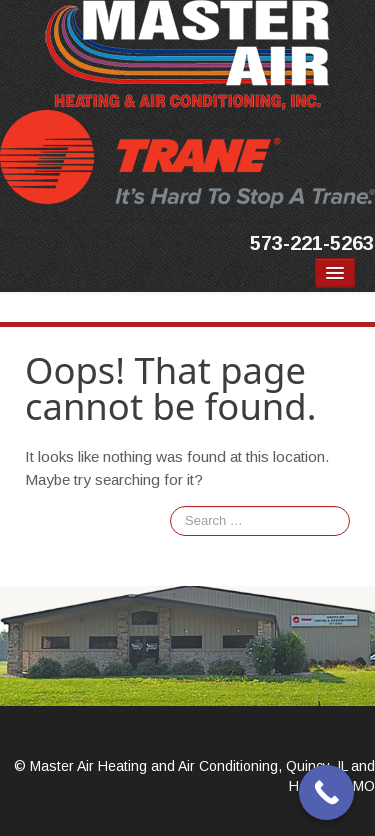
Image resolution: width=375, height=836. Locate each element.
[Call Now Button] (326, 792)
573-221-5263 (312, 243)
